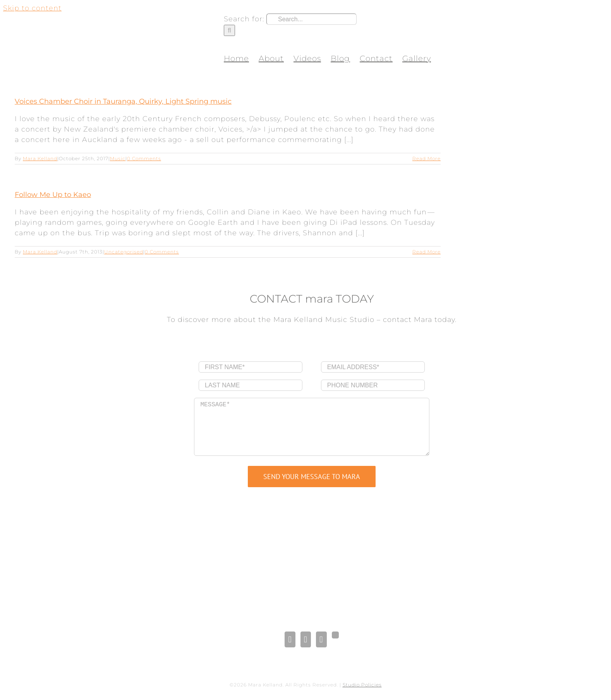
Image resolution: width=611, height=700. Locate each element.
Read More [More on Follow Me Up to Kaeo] (426, 252)
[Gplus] (335, 635)
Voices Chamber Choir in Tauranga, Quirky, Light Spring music (123, 101)
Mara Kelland (40, 158)
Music (118, 158)
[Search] (229, 30)
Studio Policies (362, 685)
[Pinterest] (321, 639)
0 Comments (144, 158)
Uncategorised (124, 252)
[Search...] (312, 19)
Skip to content (32, 8)
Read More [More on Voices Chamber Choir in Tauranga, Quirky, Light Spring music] (426, 158)
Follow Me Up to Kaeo (53, 195)
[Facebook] (290, 639)
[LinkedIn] (306, 639)
